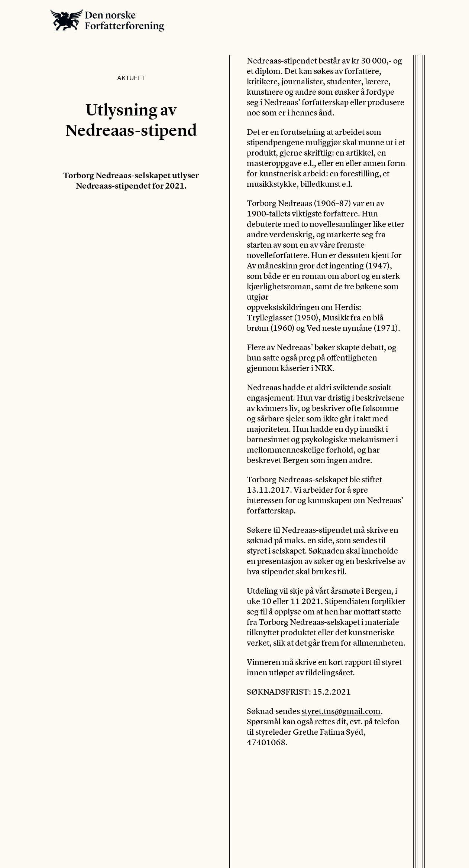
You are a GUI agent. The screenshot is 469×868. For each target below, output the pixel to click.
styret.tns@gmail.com (341, 711)
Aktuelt (131, 78)
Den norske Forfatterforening (107, 20)
